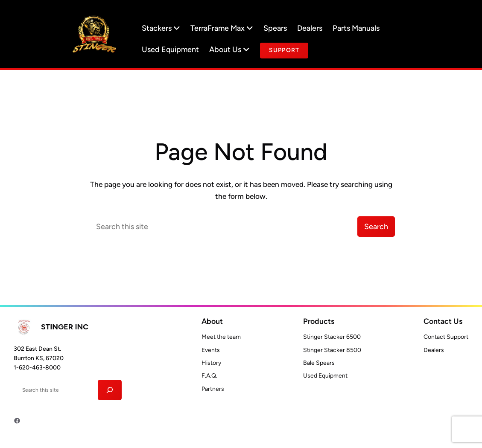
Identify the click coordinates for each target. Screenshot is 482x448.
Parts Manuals (356, 28)
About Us (229, 49)
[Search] (110, 390)
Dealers (310, 28)
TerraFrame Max (222, 28)
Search (376, 226)
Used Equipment (170, 49)
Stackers (161, 28)
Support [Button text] (284, 50)
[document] (284, 51)
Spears (275, 28)
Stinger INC (65, 327)
